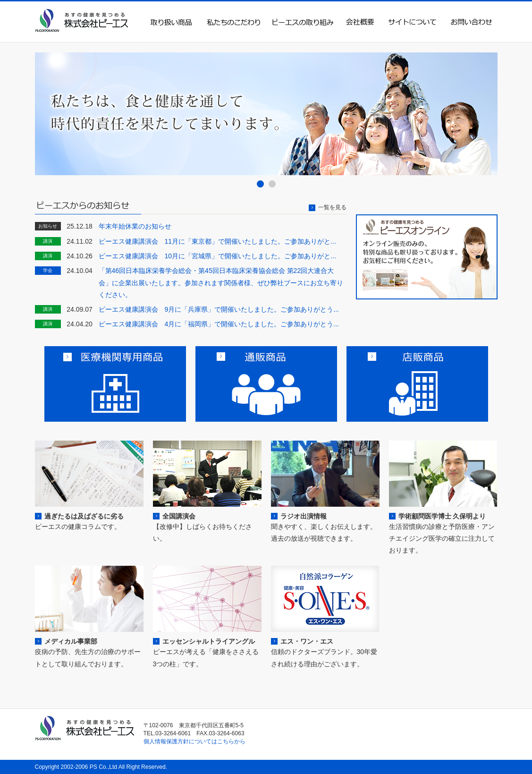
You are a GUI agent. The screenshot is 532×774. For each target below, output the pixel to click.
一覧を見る (332, 207)
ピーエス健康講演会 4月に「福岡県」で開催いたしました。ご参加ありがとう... (219, 324)
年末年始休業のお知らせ (135, 226)
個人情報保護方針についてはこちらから (194, 741)
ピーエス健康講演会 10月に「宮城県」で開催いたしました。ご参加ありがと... (217, 256)
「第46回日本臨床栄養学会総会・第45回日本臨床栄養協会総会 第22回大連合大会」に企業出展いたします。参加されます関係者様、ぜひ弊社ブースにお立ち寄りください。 (221, 283)
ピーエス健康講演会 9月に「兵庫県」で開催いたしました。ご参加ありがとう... (219, 309)
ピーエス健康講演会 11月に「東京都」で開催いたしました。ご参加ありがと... (217, 241)
